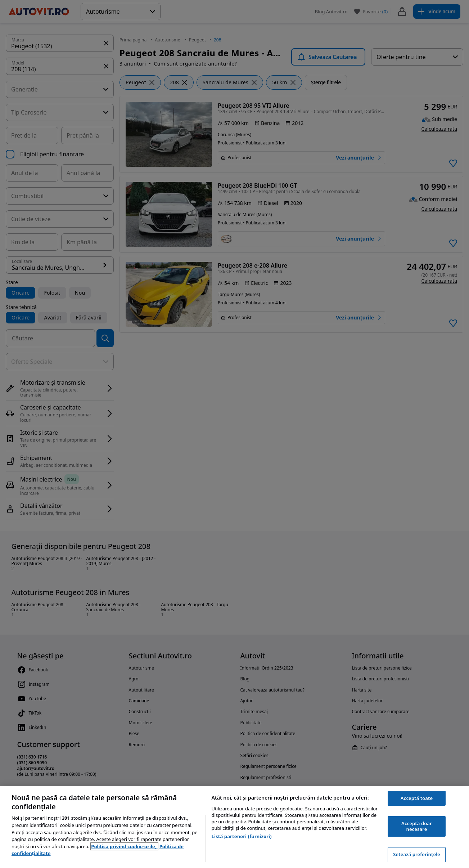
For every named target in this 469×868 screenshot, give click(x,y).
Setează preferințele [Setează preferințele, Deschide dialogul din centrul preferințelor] (416, 854)
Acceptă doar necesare (417, 826)
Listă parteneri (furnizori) (242, 836)
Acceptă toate (417, 798)
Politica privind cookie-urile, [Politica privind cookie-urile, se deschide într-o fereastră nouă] (124, 846)
